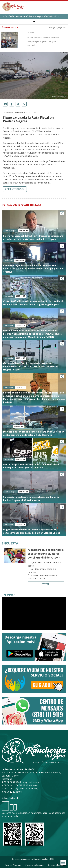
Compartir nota (15, 189)
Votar (46, 584)
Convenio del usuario (34, 865)
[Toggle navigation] (63, 862)
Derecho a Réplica (55, 865)
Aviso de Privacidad (13, 865)
